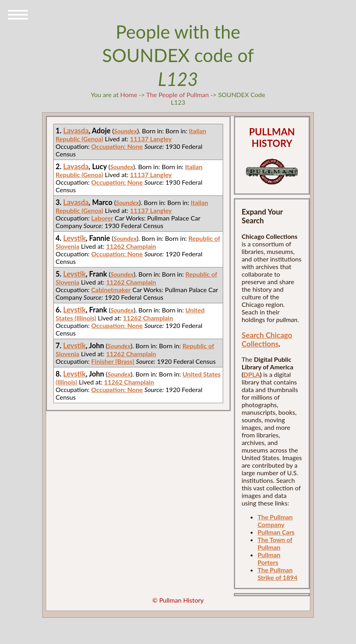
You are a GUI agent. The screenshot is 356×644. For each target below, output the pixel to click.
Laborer (102, 218)
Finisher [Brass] (113, 361)
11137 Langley (151, 139)
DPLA (252, 374)
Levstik (75, 238)
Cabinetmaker (111, 290)
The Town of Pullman (275, 543)
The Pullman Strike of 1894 (277, 574)
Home (129, 95)
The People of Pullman (178, 95)
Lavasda (76, 131)
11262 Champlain (131, 246)
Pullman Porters (269, 558)
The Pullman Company (275, 521)
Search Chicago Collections (267, 340)
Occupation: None (117, 146)
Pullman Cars (276, 532)
